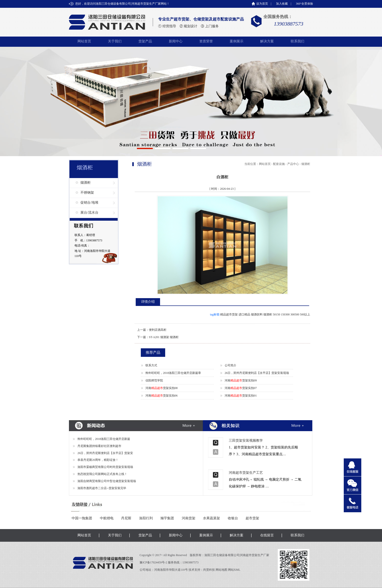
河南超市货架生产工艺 (246, 473)
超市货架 (252, 518)
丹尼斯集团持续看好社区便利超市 (99, 446)
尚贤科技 (209, 570)
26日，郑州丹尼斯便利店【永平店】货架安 (105, 453)
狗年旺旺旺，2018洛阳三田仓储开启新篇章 (173, 373)
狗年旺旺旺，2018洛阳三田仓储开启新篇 (104, 439)
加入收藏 (282, 4)
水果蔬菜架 (211, 518)
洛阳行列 (146, 518)
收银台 (233, 518)
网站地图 (221, 570)
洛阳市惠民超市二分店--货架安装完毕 (102, 488)
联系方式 (151, 365)
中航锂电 (107, 518)
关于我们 (115, 41)
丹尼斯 (126, 518)
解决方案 (267, 41)
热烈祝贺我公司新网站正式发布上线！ (102, 474)
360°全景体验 (304, 4)
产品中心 (293, 164)
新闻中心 (176, 41)
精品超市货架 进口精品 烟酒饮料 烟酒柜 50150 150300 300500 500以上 (265, 314)
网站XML (234, 570)
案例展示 (237, 41)
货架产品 (145, 41)
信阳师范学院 (154, 380)
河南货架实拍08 (162, 388)
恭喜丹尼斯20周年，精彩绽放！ (98, 460)
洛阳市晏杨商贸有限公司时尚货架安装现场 (105, 467)
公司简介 (230, 365)
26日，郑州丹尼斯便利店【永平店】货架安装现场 (257, 373)
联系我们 (297, 41)
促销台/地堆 (89, 203)
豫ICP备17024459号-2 (154, 562)
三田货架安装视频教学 (246, 441)
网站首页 (84, 41)
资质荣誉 (206, 41)
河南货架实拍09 (241, 380)
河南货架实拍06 (162, 396)
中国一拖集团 (82, 518)
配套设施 (279, 164)
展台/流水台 (89, 213)
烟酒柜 (86, 183)
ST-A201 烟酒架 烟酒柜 (164, 337)
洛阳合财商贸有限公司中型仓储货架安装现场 (107, 481)
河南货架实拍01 (241, 396)
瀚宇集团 (167, 518)
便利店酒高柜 (158, 330)
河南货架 (189, 518)
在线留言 (267, 535)
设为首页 (262, 4)
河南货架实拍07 (241, 388)
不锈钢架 (87, 193)
